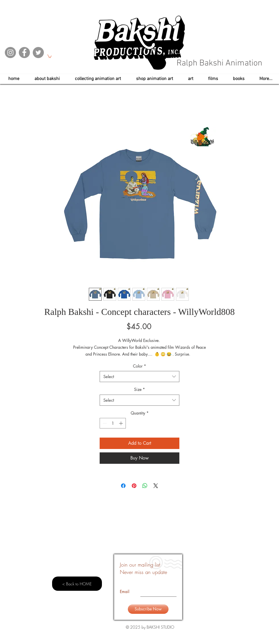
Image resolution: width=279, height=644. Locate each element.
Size (139, 389)
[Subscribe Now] (148, 609)
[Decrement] (104, 423)
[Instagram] (10, 53)
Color (139, 366)
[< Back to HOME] (77, 584)
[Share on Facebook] (123, 486)
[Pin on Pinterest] (134, 486)
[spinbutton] (113, 423)
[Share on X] (156, 486)
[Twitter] (38, 53)
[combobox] (139, 377)
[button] (49, 56)
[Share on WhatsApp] (145, 486)
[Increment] (121, 423)
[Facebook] (24, 53)
